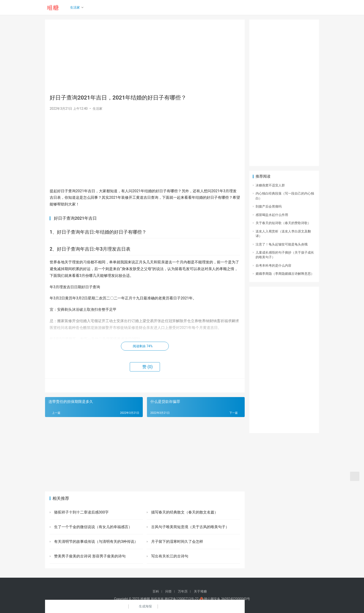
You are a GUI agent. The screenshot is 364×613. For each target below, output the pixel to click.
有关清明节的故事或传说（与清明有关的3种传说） (96, 542)
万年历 (183, 591)
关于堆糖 (200, 591)
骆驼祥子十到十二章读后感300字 (81, 512)
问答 (169, 591)
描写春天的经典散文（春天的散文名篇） (184, 512)
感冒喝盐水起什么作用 (272, 215)
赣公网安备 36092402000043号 (225, 599)
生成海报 (142, 606)
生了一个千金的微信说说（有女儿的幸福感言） (93, 527)
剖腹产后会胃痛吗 (269, 206)
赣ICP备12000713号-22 (182, 599)
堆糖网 (145, 599)
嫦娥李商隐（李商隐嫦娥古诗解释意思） (285, 274)
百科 (156, 591)
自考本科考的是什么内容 (273, 265)
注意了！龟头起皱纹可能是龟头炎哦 (282, 244)
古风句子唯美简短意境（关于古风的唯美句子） (190, 527)
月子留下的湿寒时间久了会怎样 (177, 542)
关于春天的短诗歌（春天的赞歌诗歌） (283, 223)
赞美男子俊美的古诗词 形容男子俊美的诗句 (89, 556)
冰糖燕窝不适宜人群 (270, 185)
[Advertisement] (145, 57)
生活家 (75, 7)
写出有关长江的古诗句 (169, 556)
